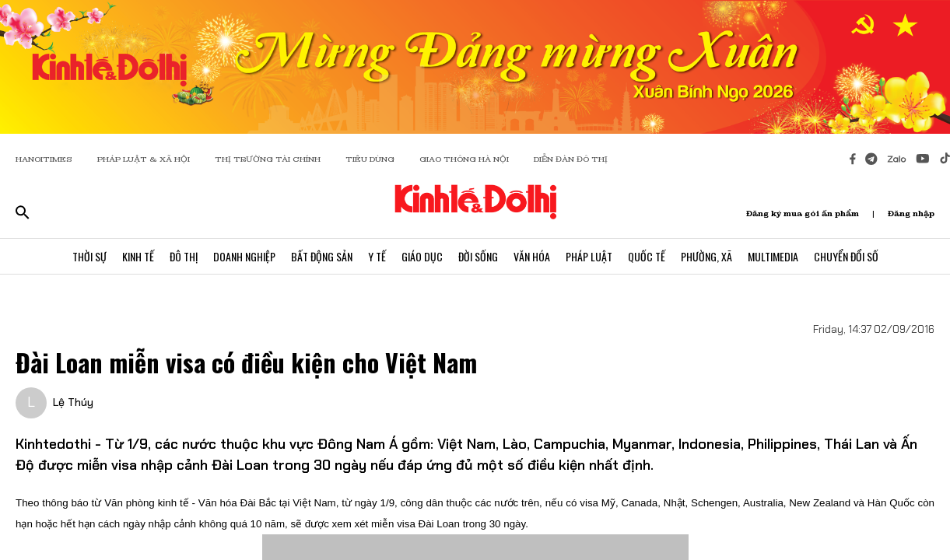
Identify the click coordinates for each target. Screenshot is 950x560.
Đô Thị (184, 256)
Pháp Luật (589, 256)
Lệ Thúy (73, 402)
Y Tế (377, 256)
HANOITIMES (44, 159)
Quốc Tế (647, 256)
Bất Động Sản (322, 256)
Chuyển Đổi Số (846, 256)
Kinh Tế (138, 256)
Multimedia (773, 256)
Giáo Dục (422, 256)
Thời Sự (89, 256)
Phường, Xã (706, 256)
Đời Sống (478, 256)
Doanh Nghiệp (244, 256)
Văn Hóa (532, 256)
